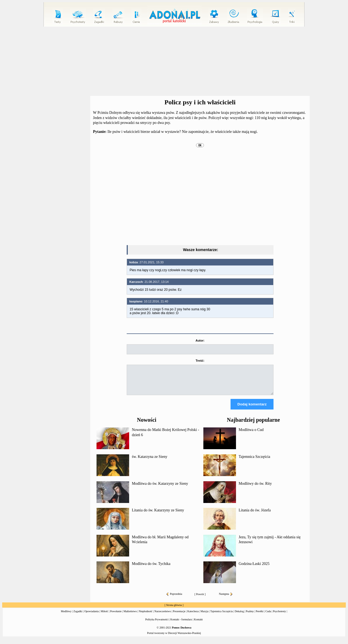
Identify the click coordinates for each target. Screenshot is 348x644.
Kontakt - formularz (181, 624)
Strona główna (174, 610)
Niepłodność (146, 616)
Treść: (200, 361)
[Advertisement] (174, 61)
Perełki (260, 616)
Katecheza (193, 616)
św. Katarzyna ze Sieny (150, 462)
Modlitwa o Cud (251, 435)
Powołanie (116, 616)
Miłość (104, 616)
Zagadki (78, 616)
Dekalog (239, 616)
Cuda (268, 616)
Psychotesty (279, 616)
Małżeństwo (130, 616)
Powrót (200, 599)
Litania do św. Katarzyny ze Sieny (158, 515)
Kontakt (198, 624)
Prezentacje (179, 616)
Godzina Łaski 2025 (254, 569)
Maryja (205, 616)
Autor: (200, 340)
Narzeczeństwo (163, 616)
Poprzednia (174, 599)
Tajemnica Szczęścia (254, 462)
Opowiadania (91, 616)
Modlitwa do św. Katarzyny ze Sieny (160, 488)
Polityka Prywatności (157, 624)
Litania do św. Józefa (255, 515)
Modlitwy (66, 616)
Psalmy (250, 616)
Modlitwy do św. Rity (255, 488)
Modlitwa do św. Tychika (151, 569)
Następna (226, 599)
